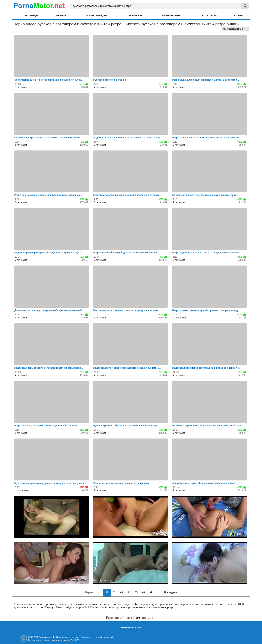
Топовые (135, 15)
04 (129, 592)
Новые (61, 15)
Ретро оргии (115, 618)
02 (114, 592)
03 (121, 592)
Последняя (170, 592)
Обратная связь (131, 628)
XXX (76, 640)
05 (136, 592)
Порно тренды (96, 15)
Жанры (238, 15)
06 (143, 592)
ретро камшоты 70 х (140, 618)
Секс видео (31, 15)
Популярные (171, 15)
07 (151, 592)
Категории (210, 15)
